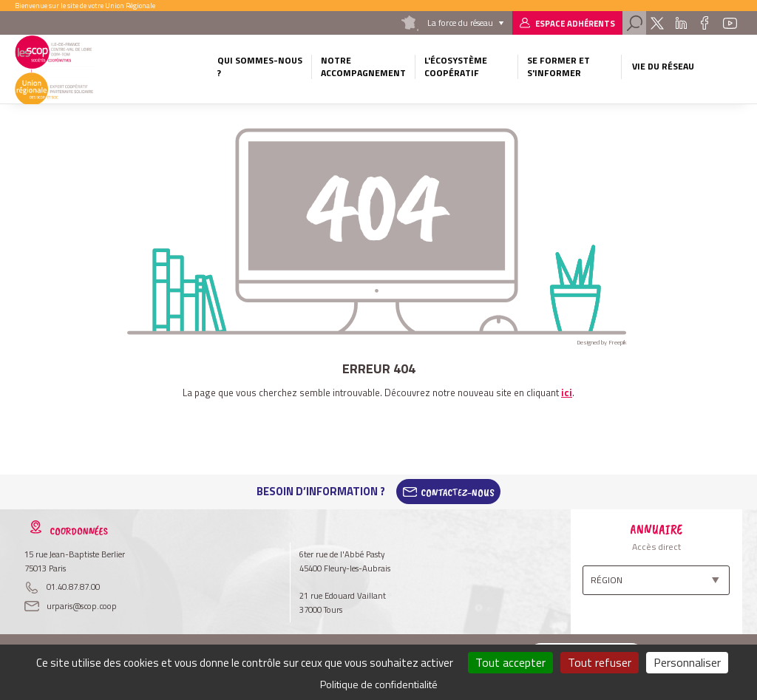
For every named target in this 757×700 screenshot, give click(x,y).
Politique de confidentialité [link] (379, 684)
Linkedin (681, 23)
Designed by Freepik (602, 342)
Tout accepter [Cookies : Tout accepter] (510, 662)
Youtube (730, 23)
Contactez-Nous (458, 492)
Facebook (705, 23)
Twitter (657, 23)
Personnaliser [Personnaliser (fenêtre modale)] (687, 662)
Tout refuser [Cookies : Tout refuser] (600, 662)
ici (567, 393)
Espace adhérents (575, 23)
